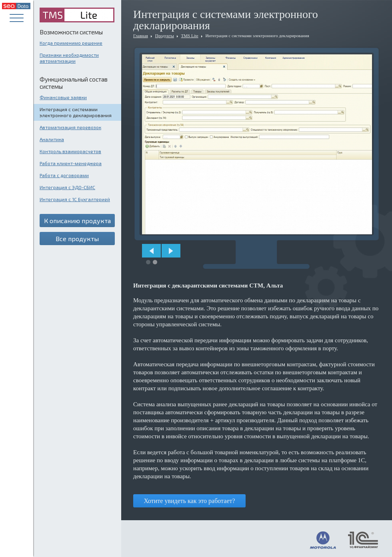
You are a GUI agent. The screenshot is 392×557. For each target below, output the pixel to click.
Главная (141, 36)
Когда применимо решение (71, 43)
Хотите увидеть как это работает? (189, 501)
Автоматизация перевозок (70, 127)
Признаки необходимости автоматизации (69, 58)
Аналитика (52, 139)
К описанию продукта (77, 221)
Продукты (165, 36)
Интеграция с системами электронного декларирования (76, 112)
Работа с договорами (64, 175)
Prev (151, 251)
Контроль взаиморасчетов (70, 151)
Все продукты (77, 239)
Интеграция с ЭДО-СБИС (67, 187)
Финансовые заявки (63, 97)
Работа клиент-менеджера (71, 163)
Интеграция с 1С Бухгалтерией (75, 199)
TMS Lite (190, 36)
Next (171, 251)
